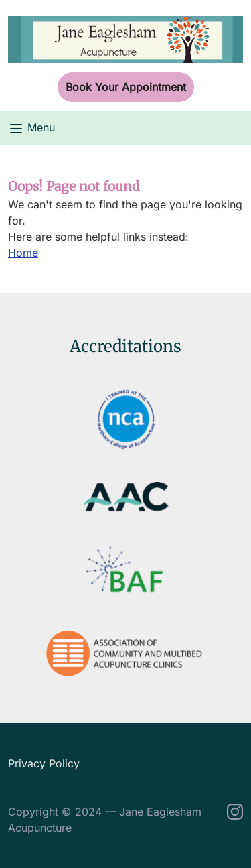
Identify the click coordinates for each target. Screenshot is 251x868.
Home (23, 253)
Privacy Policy (44, 763)
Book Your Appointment (126, 87)
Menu (31, 129)
